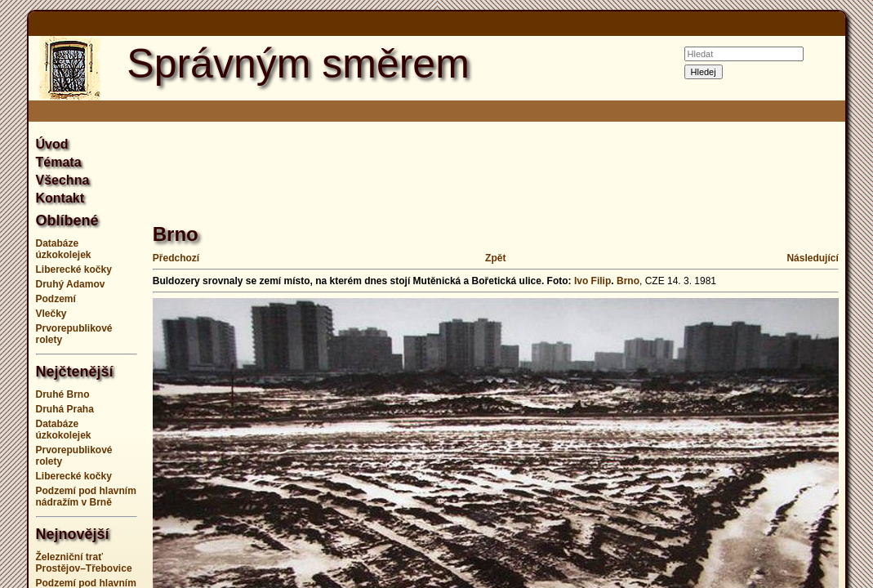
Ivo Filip (592, 281)
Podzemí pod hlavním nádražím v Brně (86, 497)
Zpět (495, 258)
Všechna (63, 180)
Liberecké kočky (74, 269)
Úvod (52, 144)
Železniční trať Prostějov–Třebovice (84, 563)
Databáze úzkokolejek (64, 249)
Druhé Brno (63, 394)
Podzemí (56, 299)
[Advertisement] (450, 163)
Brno (628, 281)
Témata (59, 162)
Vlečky (51, 314)
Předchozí (176, 258)
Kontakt (60, 198)
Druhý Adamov (71, 284)
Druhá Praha (65, 409)
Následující (812, 258)
